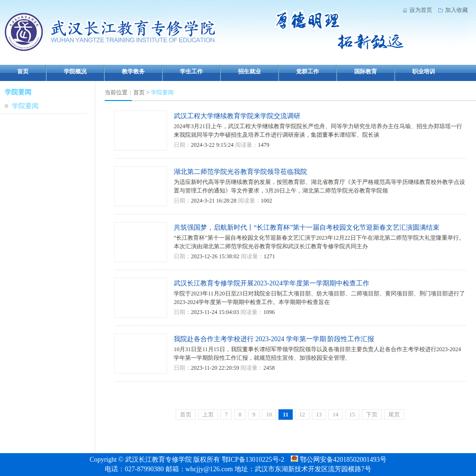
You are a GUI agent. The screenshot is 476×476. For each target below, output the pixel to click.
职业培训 (424, 71)
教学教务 (133, 71)
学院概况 (75, 71)
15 (352, 415)
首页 (23, 71)
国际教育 (366, 71)
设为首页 (421, 10)
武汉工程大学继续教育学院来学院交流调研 (237, 116)
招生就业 (249, 71)
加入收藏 (456, 10)
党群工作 (307, 71)
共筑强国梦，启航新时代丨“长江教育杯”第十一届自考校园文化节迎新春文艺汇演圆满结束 (307, 228)
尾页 (394, 415)
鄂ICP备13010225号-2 (254, 460)
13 (319, 415)
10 (269, 415)
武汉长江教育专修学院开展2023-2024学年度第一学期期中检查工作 (272, 283)
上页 (208, 415)
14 (336, 415)
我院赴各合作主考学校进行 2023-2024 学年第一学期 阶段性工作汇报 (274, 339)
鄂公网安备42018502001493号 (338, 460)
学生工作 (191, 71)
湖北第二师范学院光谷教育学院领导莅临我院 (240, 172)
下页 (372, 415)
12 (302, 415)
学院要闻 (25, 106)
